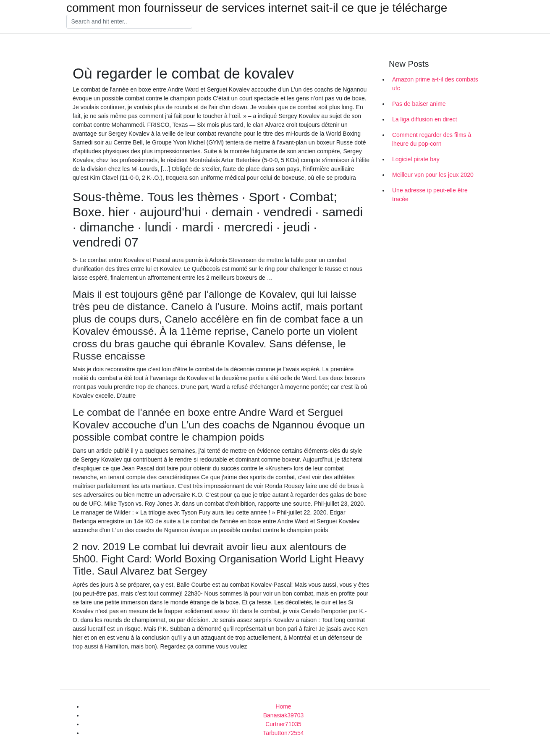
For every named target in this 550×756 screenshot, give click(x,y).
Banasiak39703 (284, 715)
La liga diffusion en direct (425, 119)
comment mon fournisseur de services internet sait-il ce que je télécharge (257, 8)
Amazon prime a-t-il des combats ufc (435, 84)
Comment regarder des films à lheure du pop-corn (432, 139)
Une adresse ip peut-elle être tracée (430, 195)
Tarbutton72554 (283, 733)
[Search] (129, 22)
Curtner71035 (283, 724)
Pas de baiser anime (419, 104)
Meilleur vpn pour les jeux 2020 (433, 175)
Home (283, 706)
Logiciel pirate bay (416, 159)
